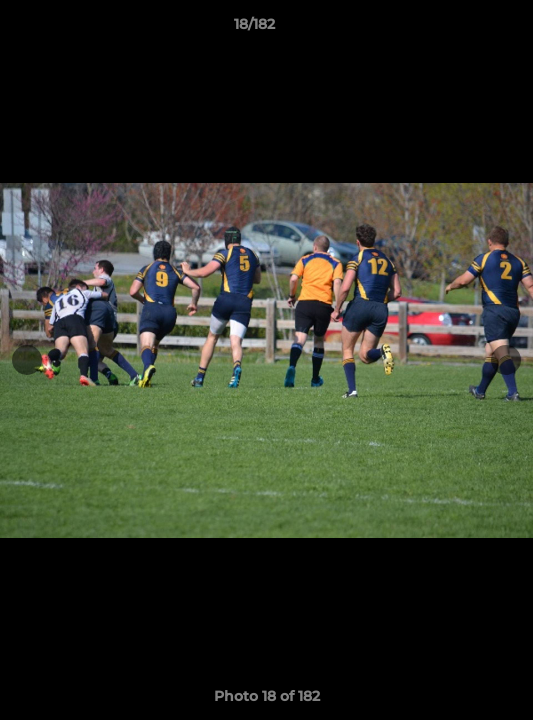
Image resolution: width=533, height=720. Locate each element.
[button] (461, 29)
